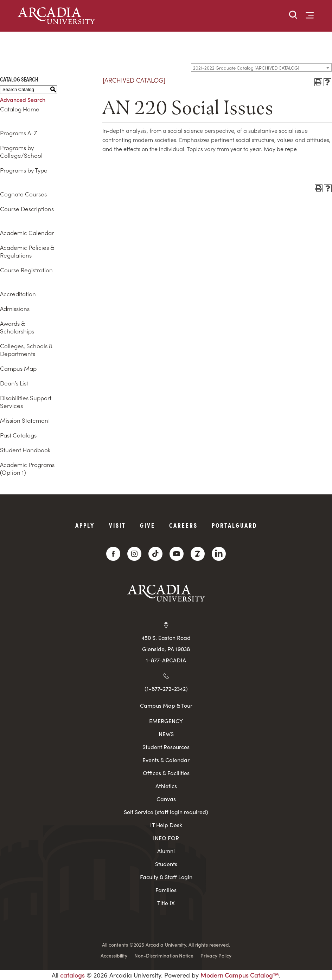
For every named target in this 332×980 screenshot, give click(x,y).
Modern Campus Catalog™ (240, 975)
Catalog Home (20, 109)
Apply (85, 525)
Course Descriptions (27, 209)
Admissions (15, 309)
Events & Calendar (166, 760)
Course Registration (26, 270)
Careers (183, 525)
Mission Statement (25, 420)
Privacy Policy (216, 955)
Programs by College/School (21, 151)
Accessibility (114, 955)
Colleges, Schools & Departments (26, 350)
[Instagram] (134, 554)
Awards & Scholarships (17, 327)
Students (166, 864)
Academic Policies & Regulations (27, 251)
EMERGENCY (166, 721)
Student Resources (166, 747)
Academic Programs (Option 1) (27, 468)
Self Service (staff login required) (166, 812)
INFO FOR (166, 838)
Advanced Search (23, 99)
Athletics (166, 786)
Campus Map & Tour (166, 705)
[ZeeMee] (198, 554)
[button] (293, 15)
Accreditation (18, 294)
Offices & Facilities (166, 773)
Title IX (166, 903)
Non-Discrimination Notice (164, 955)
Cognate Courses (23, 194)
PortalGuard (234, 525)
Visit (117, 525)
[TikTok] (155, 554)
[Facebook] (113, 554)
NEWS (166, 734)
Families (166, 890)
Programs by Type (24, 170)
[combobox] (261, 67)
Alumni (166, 851)
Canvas (166, 799)
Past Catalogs (18, 435)
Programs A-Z (18, 133)
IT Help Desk (166, 825)
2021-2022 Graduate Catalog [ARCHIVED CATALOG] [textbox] (246, 68)
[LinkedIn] (219, 554)
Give (148, 525)
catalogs (72, 975)
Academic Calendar (27, 233)
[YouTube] (177, 554)
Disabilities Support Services (26, 402)
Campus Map (18, 368)
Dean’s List (14, 383)
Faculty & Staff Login (166, 877)
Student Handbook (25, 450)
